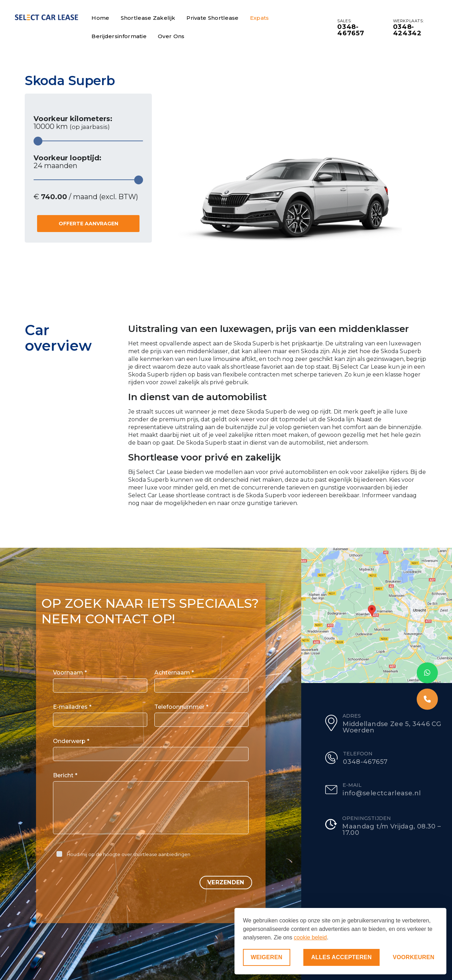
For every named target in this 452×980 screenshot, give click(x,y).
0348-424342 (407, 30)
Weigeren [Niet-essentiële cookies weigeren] (267, 957)
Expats (260, 18)
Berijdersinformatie (119, 36)
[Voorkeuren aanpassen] (414, 957)
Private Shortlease (212, 18)
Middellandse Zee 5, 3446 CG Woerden (392, 727)
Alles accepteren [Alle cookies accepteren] (341, 957)
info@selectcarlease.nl (382, 793)
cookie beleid (310, 937)
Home (100, 18)
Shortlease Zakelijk (148, 18)
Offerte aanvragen (88, 224)
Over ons (171, 36)
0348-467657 (351, 30)
